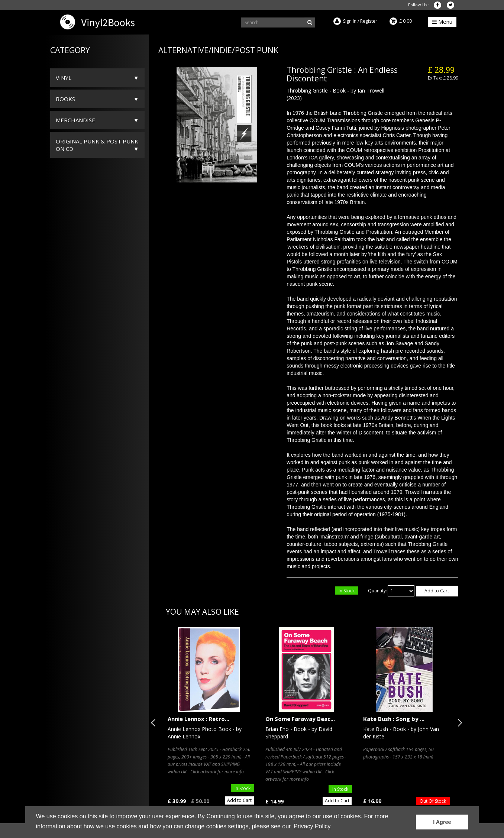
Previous (155, 723)
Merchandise (75, 120)
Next (458, 723)
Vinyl (64, 78)
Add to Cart (437, 591)
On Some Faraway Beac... (300, 719)
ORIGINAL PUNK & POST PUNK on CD (97, 145)
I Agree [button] (442, 822)
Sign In (350, 21)
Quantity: (377, 591)
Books (65, 99)
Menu (442, 22)
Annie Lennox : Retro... (198, 719)
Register (369, 21)
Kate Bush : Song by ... (394, 719)
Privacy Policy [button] (312, 826)
